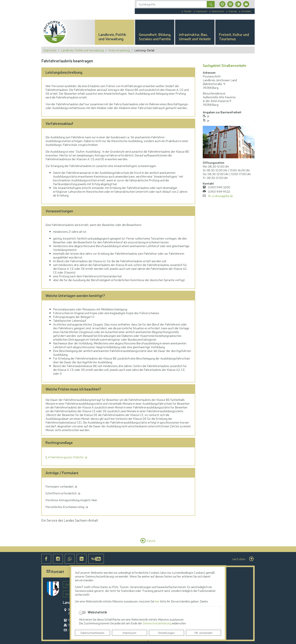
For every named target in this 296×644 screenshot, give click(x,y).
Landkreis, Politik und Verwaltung (82, 50)
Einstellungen (166, 633)
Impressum (129, 633)
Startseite (50, 50)
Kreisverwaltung (119, 50)
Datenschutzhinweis (92, 633)
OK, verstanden (203, 633)
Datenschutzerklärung (157, 623)
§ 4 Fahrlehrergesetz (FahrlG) (65, 457)
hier (157, 601)
